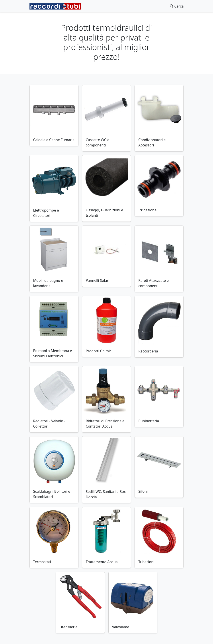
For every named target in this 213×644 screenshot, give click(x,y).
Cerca (177, 6)
